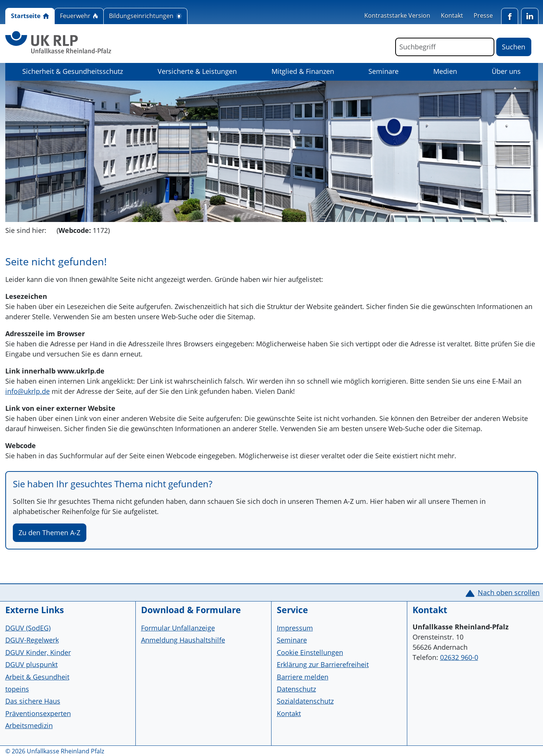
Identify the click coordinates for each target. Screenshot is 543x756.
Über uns (506, 71)
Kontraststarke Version (397, 15)
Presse (483, 15)
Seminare (383, 71)
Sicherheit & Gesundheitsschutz (73, 71)
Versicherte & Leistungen (197, 71)
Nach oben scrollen (509, 592)
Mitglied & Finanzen (303, 71)
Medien (445, 71)
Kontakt (452, 15)
